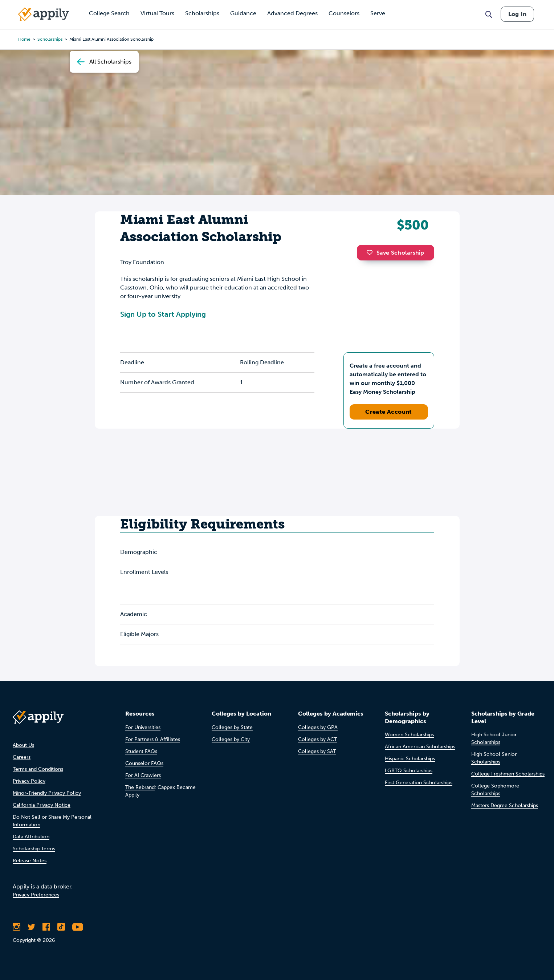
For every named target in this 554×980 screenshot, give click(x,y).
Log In (517, 14)
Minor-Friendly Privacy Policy (47, 793)
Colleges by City (231, 739)
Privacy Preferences (36, 895)
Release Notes (30, 861)
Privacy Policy (29, 781)
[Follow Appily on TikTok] (61, 927)
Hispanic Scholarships (410, 759)
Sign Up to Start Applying (163, 314)
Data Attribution (31, 837)
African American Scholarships (420, 747)
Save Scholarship (395, 253)
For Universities (143, 727)
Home (24, 39)
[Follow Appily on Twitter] (31, 927)
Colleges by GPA (318, 727)
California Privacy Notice (42, 805)
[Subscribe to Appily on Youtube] (78, 927)
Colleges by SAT (317, 751)
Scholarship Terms (34, 849)
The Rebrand (140, 787)
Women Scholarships (409, 735)
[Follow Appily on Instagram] (17, 927)
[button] (371, 252)
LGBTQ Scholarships (409, 771)
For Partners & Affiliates (153, 739)
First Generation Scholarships (419, 783)
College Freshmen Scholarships (508, 774)
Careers (22, 757)
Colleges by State (232, 727)
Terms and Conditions (38, 769)
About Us (23, 745)
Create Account (389, 412)
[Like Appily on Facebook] (46, 927)
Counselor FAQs (144, 763)
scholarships (50, 39)
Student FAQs (141, 751)
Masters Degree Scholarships (505, 805)
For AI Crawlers (143, 775)
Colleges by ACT (317, 739)
